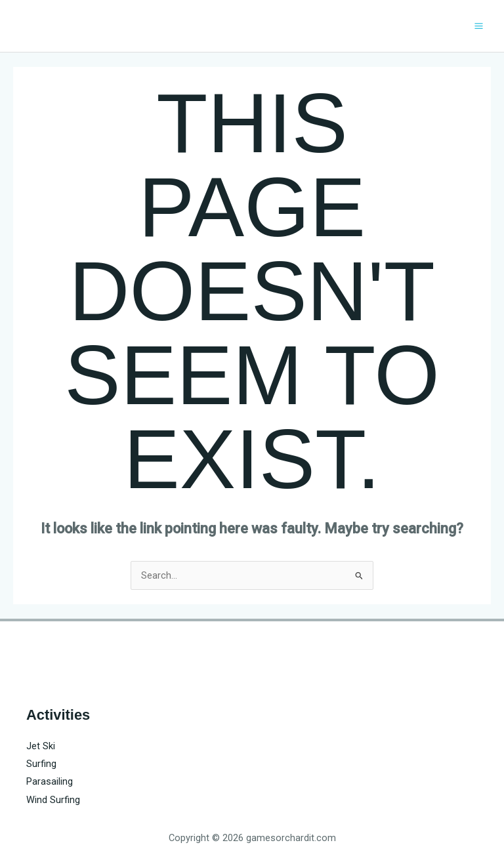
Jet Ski (41, 746)
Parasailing (50, 781)
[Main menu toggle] (479, 26)
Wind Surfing (53, 800)
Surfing (41, 764)
